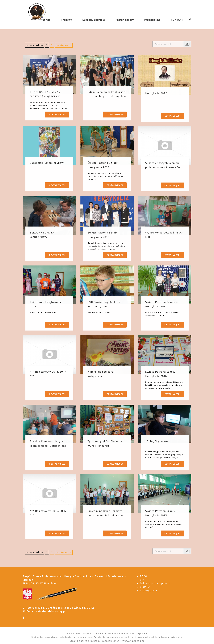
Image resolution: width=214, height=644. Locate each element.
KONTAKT (177, 20)
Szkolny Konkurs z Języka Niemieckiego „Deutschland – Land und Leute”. (49, 446)
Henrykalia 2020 (156, 93)
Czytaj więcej (57, 114)
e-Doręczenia (148, 590)
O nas (47, 20)
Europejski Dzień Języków (47, 163)
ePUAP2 (145, 587)
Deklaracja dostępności (155, 583)
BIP (142, 580)
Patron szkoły (125, 20)
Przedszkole (152, 20)
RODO (144, 576)
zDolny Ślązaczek (157, 441)
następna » (64, 45)
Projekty (66, 20)
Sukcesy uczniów (94, 20)
